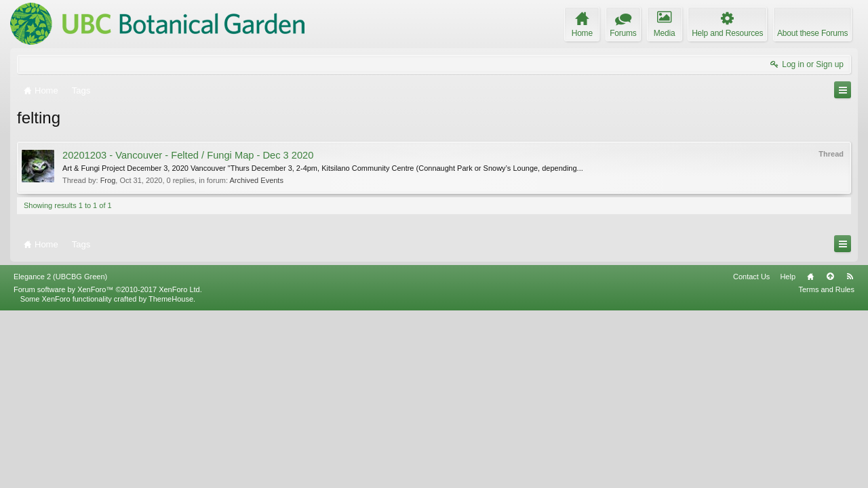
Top (830, 453)
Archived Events (256, 180)
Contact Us (751, 453)
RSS (850, 453)
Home (810, 453)
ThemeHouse (171, 476)
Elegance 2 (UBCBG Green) (60, 453)
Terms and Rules (826, 466)
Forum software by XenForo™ (108, 466)
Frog (108, 180)
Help (788, 453)
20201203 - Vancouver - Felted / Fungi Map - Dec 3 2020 (188, 155)
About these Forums (812, 33)
